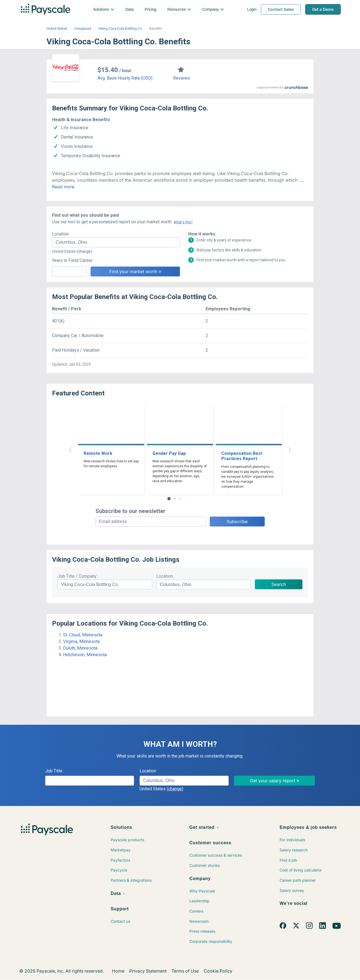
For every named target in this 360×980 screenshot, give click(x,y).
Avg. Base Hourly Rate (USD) (125, 78)
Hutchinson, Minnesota (85, 655)
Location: (61, 234)
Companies (83, 29)
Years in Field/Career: (73, 260)
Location (165, 576)
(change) (84, 251)
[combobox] (116, 242)
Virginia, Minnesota (81, 641)
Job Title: (54, 771)
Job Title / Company (77, 576)
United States (57, 29)
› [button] (290, 449)
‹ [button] (70, 449)
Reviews (182, 78)
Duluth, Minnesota (80, 648)
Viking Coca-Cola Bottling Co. (120, 29)
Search (279, 584)
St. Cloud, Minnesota (83, 635)
